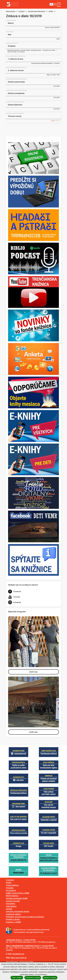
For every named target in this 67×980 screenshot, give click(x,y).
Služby (9, 883)
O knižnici (22, 11)
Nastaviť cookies (50, 978)
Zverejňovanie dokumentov (37, 11)
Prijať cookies (17, 978)
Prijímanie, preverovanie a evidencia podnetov (25, 917)
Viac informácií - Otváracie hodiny (20, 962)
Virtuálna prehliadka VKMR (17, 898)
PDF (54, 120)
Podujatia (10, 888)
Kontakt (9, 909)
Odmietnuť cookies (33, 978)
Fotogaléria (11, 904)
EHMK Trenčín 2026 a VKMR (18, 893)
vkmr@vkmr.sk (18, 954)
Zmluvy (51, 11)
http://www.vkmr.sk (19, 958)
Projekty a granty (13, 919)
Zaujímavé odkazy (13, 914)
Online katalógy (12, 885)
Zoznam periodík (13, 901)
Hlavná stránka (11, 11)
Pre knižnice (11, 890)
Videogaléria (11, 906)
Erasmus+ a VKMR (13, 922)
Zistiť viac (33, 672)
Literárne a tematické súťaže (18, 911)
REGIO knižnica (12, 896)
